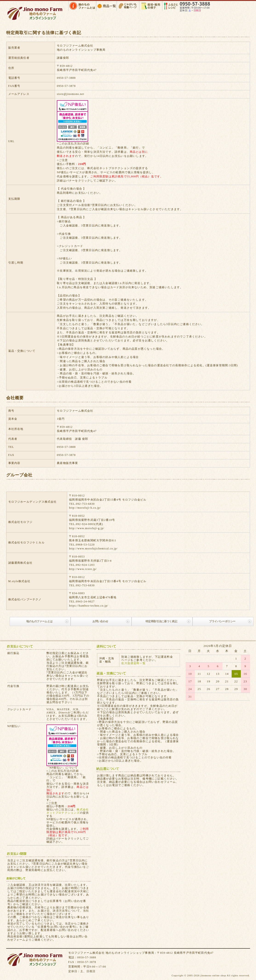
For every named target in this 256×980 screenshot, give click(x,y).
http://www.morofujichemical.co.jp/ (93, 549)
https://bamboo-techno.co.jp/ (89, 606)
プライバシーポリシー (222, 621)
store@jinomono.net (70, 94)
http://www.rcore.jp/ (83, 569)
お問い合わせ (100, 621)
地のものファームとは (39, 621)
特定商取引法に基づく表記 (161, 621)
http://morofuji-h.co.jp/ (85, 508)
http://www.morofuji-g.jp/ (87, 528)
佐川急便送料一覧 (133, 663)
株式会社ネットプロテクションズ (110, 168)
